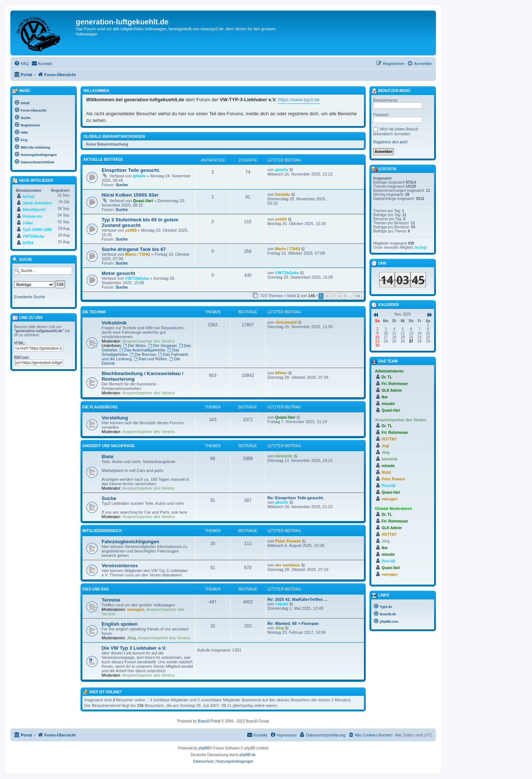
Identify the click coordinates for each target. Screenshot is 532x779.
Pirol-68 (388, 486)
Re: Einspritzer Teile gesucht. (296, 498)
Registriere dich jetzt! (390, 142)
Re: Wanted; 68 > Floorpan (293, 623)
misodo (388, 404)
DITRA (28, 243)
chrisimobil (286, 322)
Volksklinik (114, 323)
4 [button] (339, 296)
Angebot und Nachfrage (108, 446)
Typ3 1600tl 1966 (37, 230)
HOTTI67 (389, 439)
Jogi (386, 446)
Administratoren (389, 371)
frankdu (283, 194)
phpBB (204, 748)
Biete (108, 457)
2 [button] (327, 296)
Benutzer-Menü (391, 91)
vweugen (136, 609)
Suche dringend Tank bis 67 (134, 249)
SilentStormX (34, 210)
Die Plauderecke (100, 407)
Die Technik (94, 312)
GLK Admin (392, 390)
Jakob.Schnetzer (37, 203)
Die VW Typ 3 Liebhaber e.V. (134, 648)
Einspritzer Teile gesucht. (131, 170)
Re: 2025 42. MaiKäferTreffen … (298, 599)
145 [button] (357, 296)
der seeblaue (288, 565)
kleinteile (284, 456)
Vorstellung (115, 418)
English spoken (120, 624)
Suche (122, 185)
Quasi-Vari (143, 201)
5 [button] (345, 296)
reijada (282, 604)
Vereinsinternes (120, 566)
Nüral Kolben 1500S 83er (130, 195)
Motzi (386, 472)
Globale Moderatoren (393, 509)
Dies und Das (96, 589)
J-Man (28, 223)
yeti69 (131, 230)
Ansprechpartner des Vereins (149, 341)
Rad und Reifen (150, 359)
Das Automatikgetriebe (142, 350)
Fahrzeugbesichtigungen (130, 542)
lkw (385, 397)
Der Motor (134, 346)
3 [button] (333, 296)
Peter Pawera (288, 541)
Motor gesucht (118, 273)
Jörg (132, 638)
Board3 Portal (209, 721)
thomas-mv (32, 216)
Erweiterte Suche (30, 297)
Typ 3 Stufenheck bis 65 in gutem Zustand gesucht (140, 222)
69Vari (281, 373)
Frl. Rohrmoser (395, 384)
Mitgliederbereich (102, 531)
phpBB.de (248, 755)
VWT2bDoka (137, 278)
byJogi (28, 196)
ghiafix (139, 176)
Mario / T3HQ (138, 254)
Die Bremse (143, 354)
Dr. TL (387, 377)
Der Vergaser (163, 346)
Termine (111, 600)
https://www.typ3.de (299, 100)
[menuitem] (21, 64)
